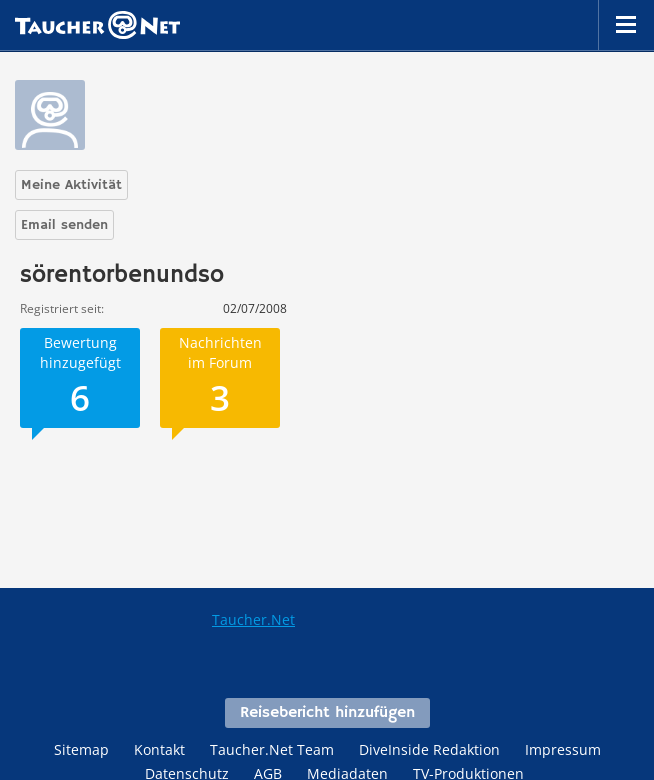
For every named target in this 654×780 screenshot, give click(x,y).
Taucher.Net (253, 619)
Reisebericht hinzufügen (327, 713)
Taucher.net (97, 25)
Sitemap (81, 749)
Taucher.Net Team (272, 749)
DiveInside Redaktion (429, 749)
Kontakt (159, 749)
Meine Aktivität (71, 185)
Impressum (563, 749)
